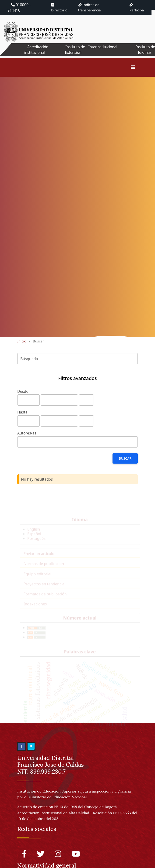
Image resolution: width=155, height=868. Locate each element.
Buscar (125, 458)
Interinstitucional (102, 47)
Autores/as (27, 433)
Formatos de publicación (45, 597)
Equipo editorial (37, 577)
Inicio (22, 341)
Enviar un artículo (39, 557)
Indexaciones (35, 607)
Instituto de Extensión (74, 50)
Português (36, 542)
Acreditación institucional (35, 50)
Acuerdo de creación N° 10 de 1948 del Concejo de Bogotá (67, 807)
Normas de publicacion (44, 567)
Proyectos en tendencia (44, 587)
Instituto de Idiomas (145, 50)
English (34, 532)
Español (34, 537)
